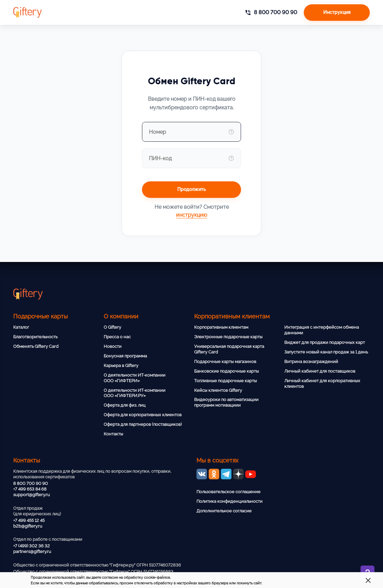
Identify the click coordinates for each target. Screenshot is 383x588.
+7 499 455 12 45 (29, 520)
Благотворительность (35, 337)
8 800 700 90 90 (31, 483)
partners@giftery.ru (32, 551)
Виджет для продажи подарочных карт (325, 342)
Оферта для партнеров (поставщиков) (143, 424)
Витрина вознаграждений (311, 362)
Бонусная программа (125, 356)
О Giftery (112, 327)
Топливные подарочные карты (226, 381)
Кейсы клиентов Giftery (218, 390)
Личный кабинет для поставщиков (320, 371)
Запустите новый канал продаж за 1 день (326, 352)
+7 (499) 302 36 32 (32, 546)
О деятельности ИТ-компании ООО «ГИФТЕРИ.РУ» (135, 393)
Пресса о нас (117, 337)
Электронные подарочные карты (228, 337)
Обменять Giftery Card (36, 346)
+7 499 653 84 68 (30, 489)
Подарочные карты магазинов (225, 362)
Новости (113, 346)
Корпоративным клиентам (221, 327)
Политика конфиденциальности (229, 501)
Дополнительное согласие (224, 511)
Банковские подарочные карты (226, 371)
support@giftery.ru (32, 495)
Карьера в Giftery (121, 366)
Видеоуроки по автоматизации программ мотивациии (226, 402)
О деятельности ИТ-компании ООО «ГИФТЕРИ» (135, 378)
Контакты (113, 434)
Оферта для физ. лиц (125, 405)
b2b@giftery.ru (28, 526)
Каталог (21, 327)
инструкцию (191, 215)
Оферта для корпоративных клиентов (143, 415)
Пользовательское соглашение (228, 492)
